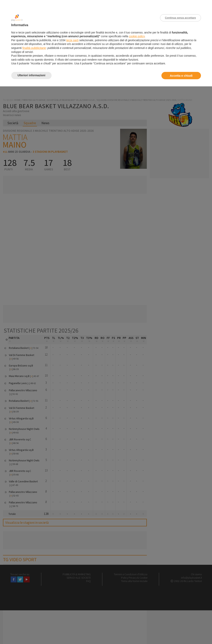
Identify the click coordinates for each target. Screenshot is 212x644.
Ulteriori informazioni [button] (32, 75)
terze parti (72, 40)
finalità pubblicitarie (34, 48)
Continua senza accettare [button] (180, 18)
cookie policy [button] (137, 36)
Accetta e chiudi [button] (181, 76)
